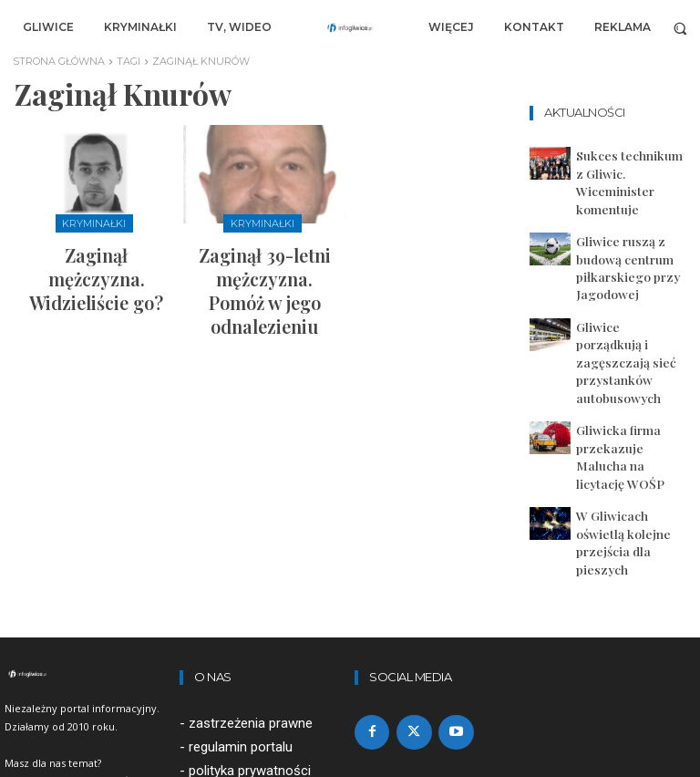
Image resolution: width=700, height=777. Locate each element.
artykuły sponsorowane (259, 626)
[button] (680, 28)
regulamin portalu (241, 578)
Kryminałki (94, 222)
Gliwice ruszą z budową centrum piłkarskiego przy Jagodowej (631, 219)
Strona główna (59, 61)
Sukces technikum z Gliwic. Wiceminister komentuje (619, 166)
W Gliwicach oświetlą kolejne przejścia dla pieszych (621, 390)
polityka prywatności (250, 602)
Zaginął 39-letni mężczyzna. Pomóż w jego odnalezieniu (264, 263)
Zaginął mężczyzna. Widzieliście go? (96, 255)
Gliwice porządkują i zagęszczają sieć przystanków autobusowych (619, 278)
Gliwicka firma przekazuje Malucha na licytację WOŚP (625, 337)
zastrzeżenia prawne (251, 554)
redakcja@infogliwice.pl (249, 698)
